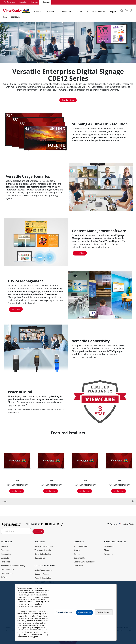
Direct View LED (7, 570)
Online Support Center (44, 570)
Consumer (45, 2)
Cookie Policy (33, 604)
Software (4, 577)
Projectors (52, 11)
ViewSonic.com (9, 2)
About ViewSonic (81, 546)
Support (113, 11)
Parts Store (5, 562)
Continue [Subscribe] (38, 531)
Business (34, 2)
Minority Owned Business (84, 562)
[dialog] (68, 611)
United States (127, 524)
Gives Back (78, 566)
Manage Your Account (44, 546)
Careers (77, 554)
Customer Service (42, 574)
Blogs (106, 550)
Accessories (67, 11)
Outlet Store (6, 558)
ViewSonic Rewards (96, 11)
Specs (5, 502)
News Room (109, 546)
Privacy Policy (23, 604)
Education (23, 2)
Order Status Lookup (43, 554)
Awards (77, 550)
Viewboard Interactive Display (13, 566)
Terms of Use (22, 606)
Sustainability (79, 558)
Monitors (39, 11)
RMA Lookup (40, 558)
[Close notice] (113, 611)
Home (5, 18)
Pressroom (109, 554)
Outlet (80, 11)
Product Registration (43, 578)
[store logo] (17, 11)
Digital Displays (7, 573)
